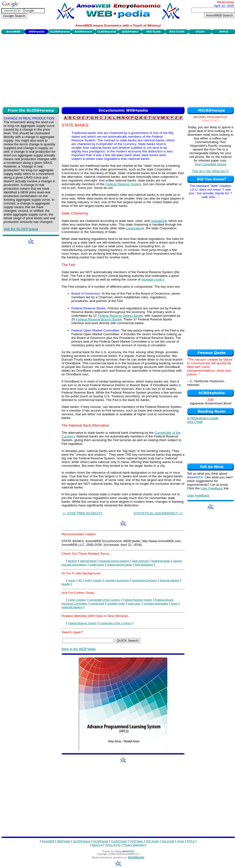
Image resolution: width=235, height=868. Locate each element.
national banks (88, 561)
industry (98, 580)
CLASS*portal (119, 841)
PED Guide (152, 841)
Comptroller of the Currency (104, 600)
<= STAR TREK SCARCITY (82, 513)
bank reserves (140, 561)
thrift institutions (144, 565)
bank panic (135, 603)
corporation (134, 228)
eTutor (180, 841)
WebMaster (136, 857)
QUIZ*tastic (136, 841)
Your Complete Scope (210, 164)
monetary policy (153, 279)
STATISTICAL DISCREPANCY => (158, 513)
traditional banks (161, 561)
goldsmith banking (72, 607)
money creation (77, 600)
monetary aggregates (156, 603)
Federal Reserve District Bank (119, 316)
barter (174, 603)
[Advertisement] (118, 70)
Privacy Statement (134, 845)
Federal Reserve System (123, 184)
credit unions (97, 565)
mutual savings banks (120, 565)
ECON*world (101, 841)
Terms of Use (113, 845)
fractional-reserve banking (115, 561)
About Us (97, 845)
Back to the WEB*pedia (79, 649)
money (72, 580)
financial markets (170, 580)
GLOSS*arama (82, 841)
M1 (80, 580)
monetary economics (117, 580)
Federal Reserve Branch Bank (98, 319)
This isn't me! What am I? (210, 171)
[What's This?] (211, 120)
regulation (158, 221)
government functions (144, 580)
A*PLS (191, 841)
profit (88, 580)
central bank (97, 603)
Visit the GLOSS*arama (21, 229)
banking (72, 561)
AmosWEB (48, 841)
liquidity (66, 584)
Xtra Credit (195, 422)
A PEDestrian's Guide (203, 418)
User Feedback (212, 488)
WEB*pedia (64, 841)
